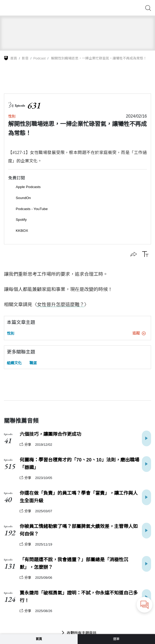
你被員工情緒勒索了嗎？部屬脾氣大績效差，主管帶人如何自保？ (79, 530)
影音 (25, 58)
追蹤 (139, 333)
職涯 (33, 363)
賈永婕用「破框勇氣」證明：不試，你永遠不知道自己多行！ (79, 597)
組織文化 (14, 363)
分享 (25, 445)
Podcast (39, 58)
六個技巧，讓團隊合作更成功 (50, 434)
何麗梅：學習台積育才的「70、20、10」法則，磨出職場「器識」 (79, 464)
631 (34, 105)
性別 (12, 116)
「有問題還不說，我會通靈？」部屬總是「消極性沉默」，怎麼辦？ (74, 563)
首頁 (14, 58)
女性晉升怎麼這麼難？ (61, 305)
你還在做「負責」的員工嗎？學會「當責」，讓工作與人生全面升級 (79, 497)
